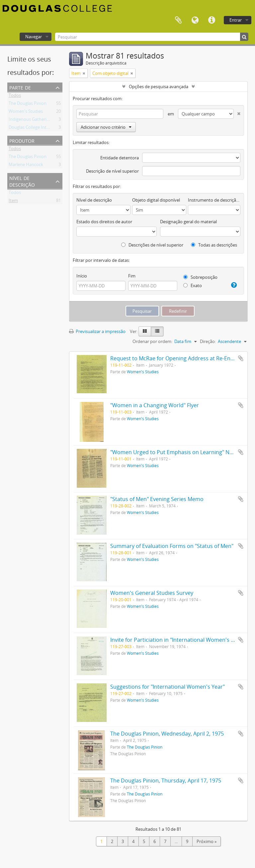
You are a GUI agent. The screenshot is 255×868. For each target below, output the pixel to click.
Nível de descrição (22, 181)
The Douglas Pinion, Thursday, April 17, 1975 (166, 781)
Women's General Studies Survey (152, 593)
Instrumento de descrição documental (214, 200)
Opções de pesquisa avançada (159, 87)
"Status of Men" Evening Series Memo (157, 499)
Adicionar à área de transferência (241, 358)
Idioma (195, 20)
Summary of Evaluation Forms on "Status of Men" (172, 546)
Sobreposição (200, 277)
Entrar (236, 20)
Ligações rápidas (212, 20)
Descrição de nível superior (112, 171)
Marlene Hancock (26, 166)
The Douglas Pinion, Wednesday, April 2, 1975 (167, 734)
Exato (193, 285)
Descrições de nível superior (152, 245)
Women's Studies (26, 112)
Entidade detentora (120, 158)
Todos (15, 96)
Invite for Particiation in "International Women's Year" (177, 640)
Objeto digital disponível (156, 200)
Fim (132, 276)
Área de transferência (178, 20)
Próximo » (207, 841)
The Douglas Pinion (28, 104)
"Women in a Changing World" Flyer (155, 405)
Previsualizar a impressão (97, 331)
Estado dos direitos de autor (104, 222)
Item (13, 202)
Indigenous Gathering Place (36, 120)
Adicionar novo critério (106, 127)
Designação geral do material (188, 222)
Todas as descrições (214, 245)
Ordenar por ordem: (152, 341)
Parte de (20, 87)
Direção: (208, 341)
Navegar (34, 37)
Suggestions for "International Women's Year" (168, 687)
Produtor (22, 140)
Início (82, 276)
